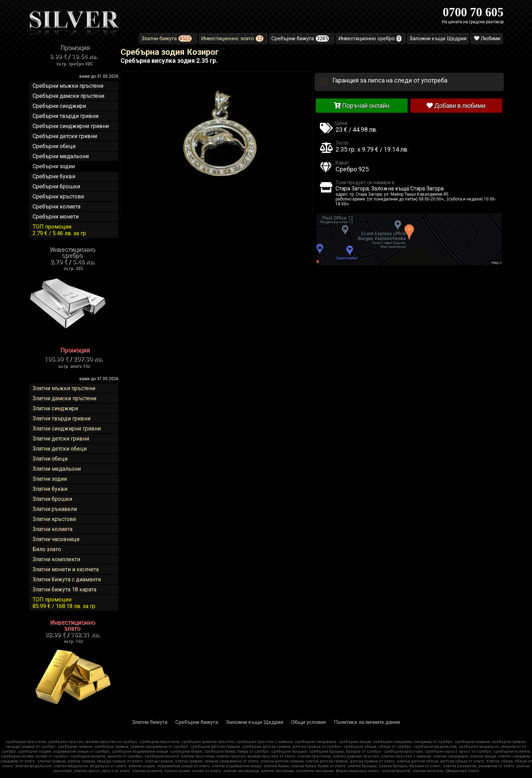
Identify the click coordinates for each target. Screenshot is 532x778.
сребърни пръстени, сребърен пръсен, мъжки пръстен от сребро (72, 742)
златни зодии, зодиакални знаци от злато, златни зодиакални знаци (195, 766)
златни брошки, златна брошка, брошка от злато (394, 766)
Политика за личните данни (367, 722)
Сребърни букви (54, 176)
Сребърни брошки (56, 186)
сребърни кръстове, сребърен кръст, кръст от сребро (437, 751)
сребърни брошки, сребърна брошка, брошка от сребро (326, 751)
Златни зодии (50, 479)
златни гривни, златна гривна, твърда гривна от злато (90, 761)
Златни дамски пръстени (64, 398)
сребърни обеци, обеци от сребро (377, 747)
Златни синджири (55, 408)
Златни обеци (50, 459)
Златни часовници (56, 539)
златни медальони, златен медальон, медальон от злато (71, 766)
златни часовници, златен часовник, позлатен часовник (278, 771)
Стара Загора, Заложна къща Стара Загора (390, 189)
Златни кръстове (54, 519)
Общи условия (308, 722)
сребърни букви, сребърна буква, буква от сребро (220, 751)
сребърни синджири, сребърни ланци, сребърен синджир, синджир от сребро (374, 742)
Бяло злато (47, 549)
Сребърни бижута (197, 722)
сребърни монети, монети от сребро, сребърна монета (125, 756)
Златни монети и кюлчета (66, 569)
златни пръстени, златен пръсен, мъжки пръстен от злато (238, 756)
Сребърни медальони (61, 156)
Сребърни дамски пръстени (68, 96)
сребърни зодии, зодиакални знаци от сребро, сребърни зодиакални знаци (93, 751)
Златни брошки (52, 499)
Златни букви (50, 489)
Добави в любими (456, 106)
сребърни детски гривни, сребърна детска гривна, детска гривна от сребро (266, 747)
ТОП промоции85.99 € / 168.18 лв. (64, 603)
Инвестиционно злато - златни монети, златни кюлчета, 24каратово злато (407, 771)
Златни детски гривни (61, 439)
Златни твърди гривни (62, 418)
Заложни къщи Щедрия (255, 722)
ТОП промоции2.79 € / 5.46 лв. (60, 230)
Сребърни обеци (54, 146)
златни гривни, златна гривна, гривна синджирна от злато (202, 761)
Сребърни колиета (56, 207)
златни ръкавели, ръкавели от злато (479, 766)
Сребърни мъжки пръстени (68, 86)
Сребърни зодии (54, 166)
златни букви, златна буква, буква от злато (305, 766)
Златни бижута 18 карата (64, 589)
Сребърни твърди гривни (66, 116)
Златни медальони (57, 469)
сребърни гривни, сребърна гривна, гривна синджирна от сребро (123, 747)
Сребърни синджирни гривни (71, 126)
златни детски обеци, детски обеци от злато (441, 761)
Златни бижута (150, 722)
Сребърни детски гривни (65, 136)
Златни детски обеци (60, 449)
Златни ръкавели (55, 509)
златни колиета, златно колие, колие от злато (177, 771)
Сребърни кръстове (58, 196)
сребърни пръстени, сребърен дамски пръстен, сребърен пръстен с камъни (216, 742)
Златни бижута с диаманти (67, 579)
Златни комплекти (56, 559)
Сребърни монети (56, 217)
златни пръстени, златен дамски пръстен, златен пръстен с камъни (364, 756)
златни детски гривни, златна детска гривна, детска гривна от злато (328, 761)
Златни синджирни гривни (67, 429)
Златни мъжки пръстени (64, 388)
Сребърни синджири (59, 106)
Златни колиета (53, 529)
